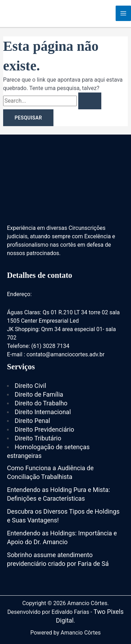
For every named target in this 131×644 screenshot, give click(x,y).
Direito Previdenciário (44, 429)
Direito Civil (30, 386)
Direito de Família (39, 394)
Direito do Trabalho (41, 403)
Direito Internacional (43, 412)
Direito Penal (32, 421)
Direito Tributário (38, 438)
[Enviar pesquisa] (90, 101)
